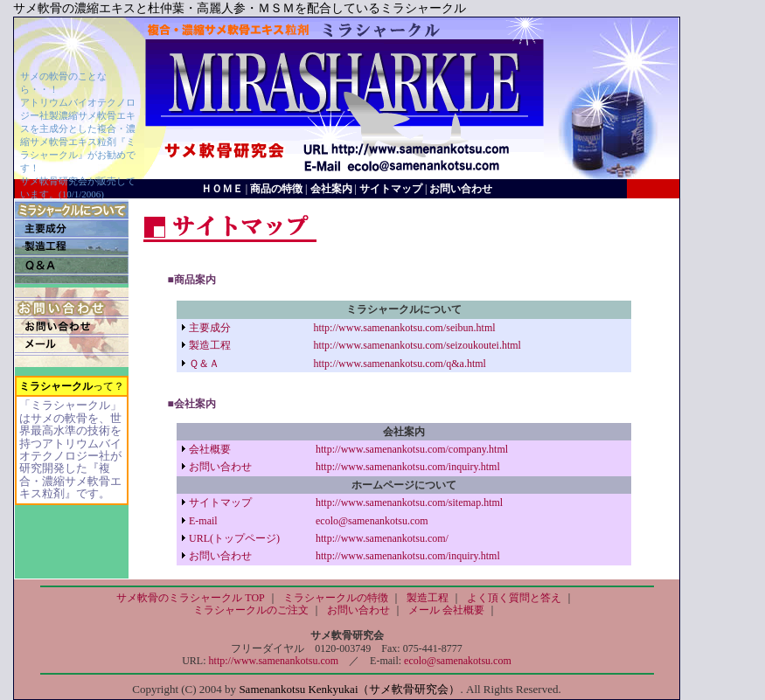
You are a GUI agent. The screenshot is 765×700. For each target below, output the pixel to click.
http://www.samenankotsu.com (274, 661)
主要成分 (210, 328)
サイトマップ (220, 502)
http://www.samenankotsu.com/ (382, 538)
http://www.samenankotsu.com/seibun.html (404, 328)
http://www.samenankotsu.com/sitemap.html (409, 502)
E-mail (202, 521)
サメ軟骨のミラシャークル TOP (190, 598)
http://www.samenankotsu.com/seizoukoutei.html (417, 345)
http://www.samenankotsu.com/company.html (412, 449)
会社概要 (210, 449)
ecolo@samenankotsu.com (372, 521)
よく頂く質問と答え (514, 598)
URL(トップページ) (234, 538)
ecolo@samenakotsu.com (458, 661)
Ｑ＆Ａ (204, 364)
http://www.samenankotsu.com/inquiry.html (408, 467)
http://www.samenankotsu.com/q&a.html (400, 364)
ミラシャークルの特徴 (336, 598)
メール (424, 610)
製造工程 (210, 345)
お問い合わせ (220, 467)
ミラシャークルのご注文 (251, 610)
